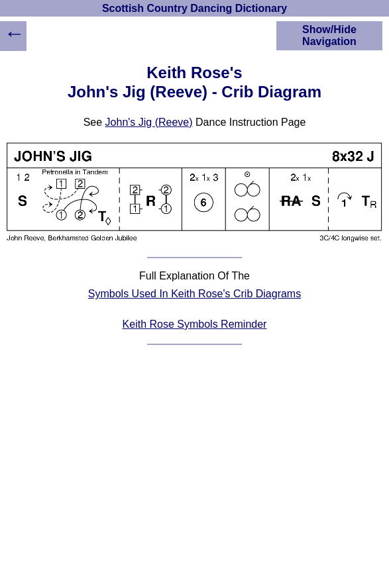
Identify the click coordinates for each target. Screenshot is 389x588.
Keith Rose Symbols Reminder (195, 324)
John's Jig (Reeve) (149, 122)
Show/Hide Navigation (329, 35)
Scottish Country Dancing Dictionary (194, 8)
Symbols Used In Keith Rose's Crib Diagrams (194, 294)
